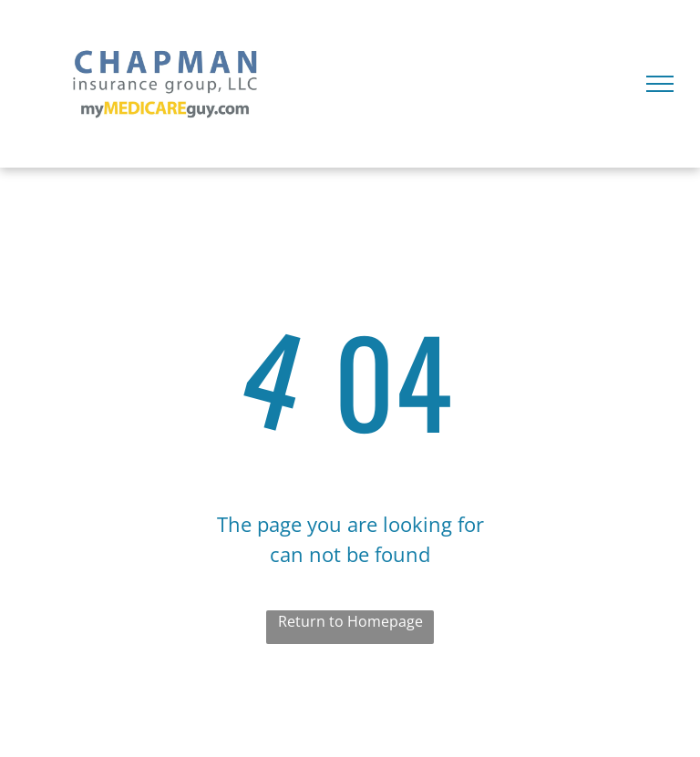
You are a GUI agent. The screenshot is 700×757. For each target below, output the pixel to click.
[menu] (660, 84)
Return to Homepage (350, 621)
